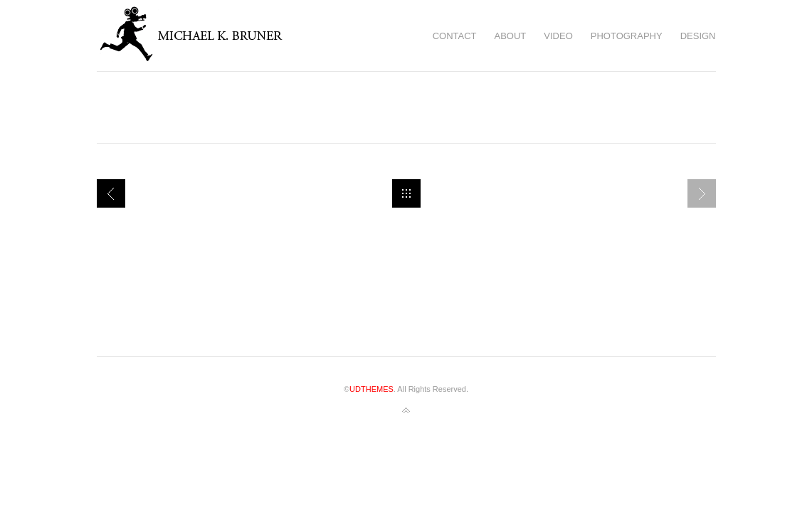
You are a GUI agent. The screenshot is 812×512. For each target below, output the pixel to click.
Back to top (406, 411)
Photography (627, 36)
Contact (455, 36)
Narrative (111, 193)
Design (698, 36)
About (511, 36)
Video (558, 36)
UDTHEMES (371, 389)
